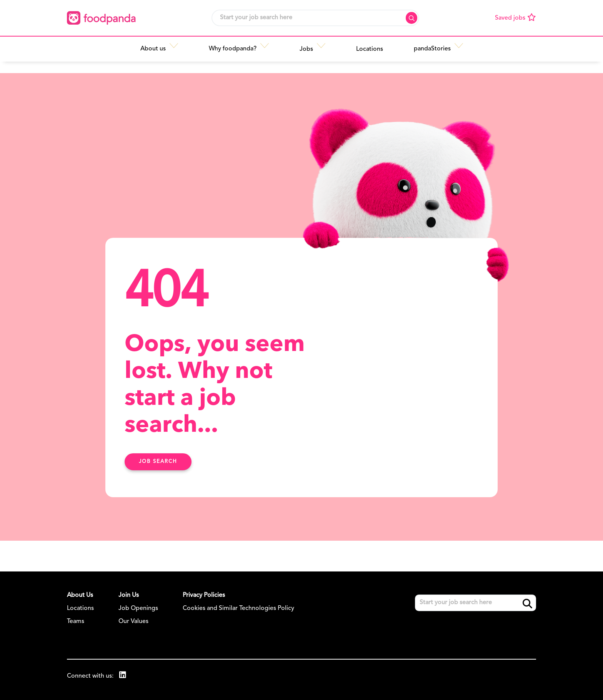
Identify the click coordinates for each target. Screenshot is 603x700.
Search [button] (411, 18)
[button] (179, 49)
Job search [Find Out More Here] (158, 462)
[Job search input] (315, 18)
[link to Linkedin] (123, 676)
